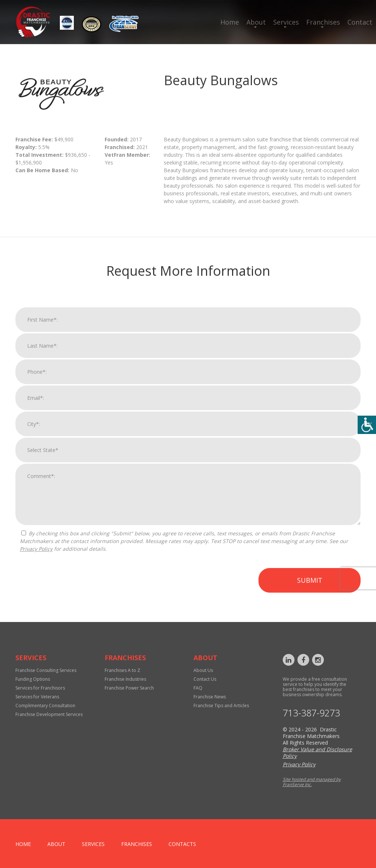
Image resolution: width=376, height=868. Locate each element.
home (23, 844)
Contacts (182, 844)
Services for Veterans (37, 697)
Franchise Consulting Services (46, 670)
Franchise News (210, 697)
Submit (310, 587)
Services (286, 22)
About (256, 22)
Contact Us (205, 679)
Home (230, 22)
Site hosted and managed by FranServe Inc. (312, 782)
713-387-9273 (311, 713)
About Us (203, 670)
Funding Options (33, 679)
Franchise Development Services (49, 714)
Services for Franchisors (40, 688)
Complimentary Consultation (45, 706)
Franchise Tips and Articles (221, 706)
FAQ (198, 688)
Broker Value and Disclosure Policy (317, 753)
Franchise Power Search (129, 688)
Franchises (323, 22)
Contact (360, 22)
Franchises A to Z (122, 670)
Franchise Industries (125, 679)
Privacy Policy (36, 556)
